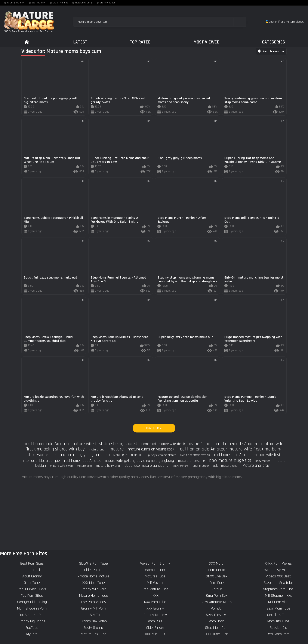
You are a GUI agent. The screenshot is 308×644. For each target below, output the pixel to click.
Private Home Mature (93, 576)
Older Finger (155, 628)
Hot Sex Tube (94, 615)
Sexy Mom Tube (278, 608)
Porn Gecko (217, 570)
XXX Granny (155, 608)
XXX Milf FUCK (155, 634)
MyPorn (32, 634)
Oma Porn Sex (217, 596)
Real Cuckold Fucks (32, 589)
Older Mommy (60, 3)
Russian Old (278, 628)
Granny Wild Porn (93, 589)
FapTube (32, 628)
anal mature (201, 466)
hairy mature (263, 461)
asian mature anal (226, 466)
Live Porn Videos (93, 602)
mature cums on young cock (151, 449)
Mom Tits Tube (278, 621)
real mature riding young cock (77, 455)
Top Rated (140, 42)
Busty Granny (93, 628)
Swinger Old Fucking (32, 602)
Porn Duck (217, 583)
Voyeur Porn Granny (155, 563)
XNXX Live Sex (217, 576)
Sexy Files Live (217, 615)
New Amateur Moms (217, 602)
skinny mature (180, 466)
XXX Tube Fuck (217, 634)
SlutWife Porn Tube (93, 563)
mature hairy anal (108, 466)
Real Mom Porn (278, 634)
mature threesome (192, 461)
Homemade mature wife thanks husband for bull (176, 444)
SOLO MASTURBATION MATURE (125, 455)
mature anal (97, 449)
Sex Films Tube (278, 615)
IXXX (155, 596)
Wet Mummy (39, 3)
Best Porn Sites (32, 563)
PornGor (217, 608)
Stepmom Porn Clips (278, 589)
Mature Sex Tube (94, 634)
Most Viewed (206, 42)
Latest (80, 42)
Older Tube (32, 583)
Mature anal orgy (256, 466)
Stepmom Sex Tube (278, 583)
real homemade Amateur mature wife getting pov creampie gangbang (119, 461)
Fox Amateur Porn (32, 615)
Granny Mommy (16, 3)
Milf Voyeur (155, 583)
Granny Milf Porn (93, 608)
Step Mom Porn (217, 628)
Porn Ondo (217, 621)
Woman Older (155, 570)
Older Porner (93, 570)
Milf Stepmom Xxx (278, 596)
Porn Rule (155, 621)
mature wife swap (61, 466)
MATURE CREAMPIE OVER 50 (195, 455)
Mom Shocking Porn (32, 608)
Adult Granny (32, 576)
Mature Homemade (94, 596)
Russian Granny (84, 3)
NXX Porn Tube (155, 602)
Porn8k (217, 589)
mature (117, 449)
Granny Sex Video (94, 621)
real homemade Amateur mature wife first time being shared (81, 444)
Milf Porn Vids (278, 602)
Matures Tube (155, 576)
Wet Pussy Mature (278, 570)
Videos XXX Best (278, 576)
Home (27, 42)
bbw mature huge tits (230, 461)
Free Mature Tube (155, 589)
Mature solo (84, 466)
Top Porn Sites (32, 596)
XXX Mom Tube (94, 583)
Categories (273, 42)
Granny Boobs (107, 3)
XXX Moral (217, 563)
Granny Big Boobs (32, 621)
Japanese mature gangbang (147, 466)
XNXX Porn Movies (278, 563)
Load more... (154, 428)
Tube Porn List (32, 570)
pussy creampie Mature (162, 455)
